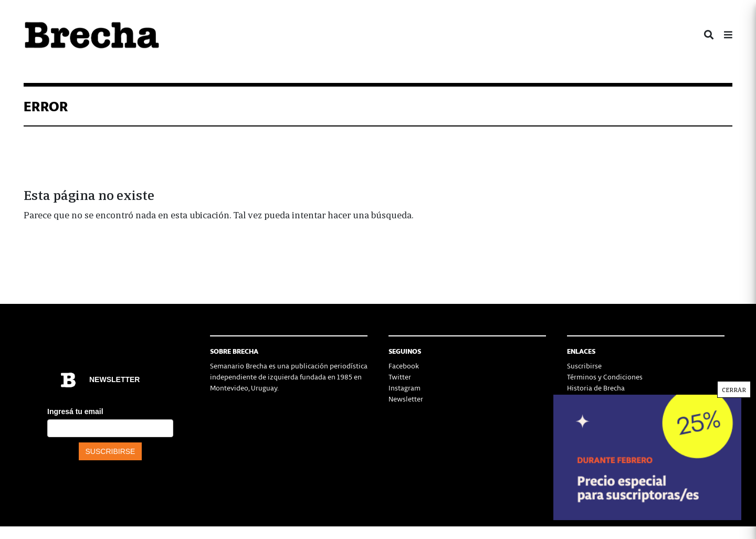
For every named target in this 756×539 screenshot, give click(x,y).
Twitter (400, 377)
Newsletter (406, 399)
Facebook (404, 366)
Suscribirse (584, 366)
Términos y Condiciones (605, 377)
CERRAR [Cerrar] (734, 389)
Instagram (405, 388)
